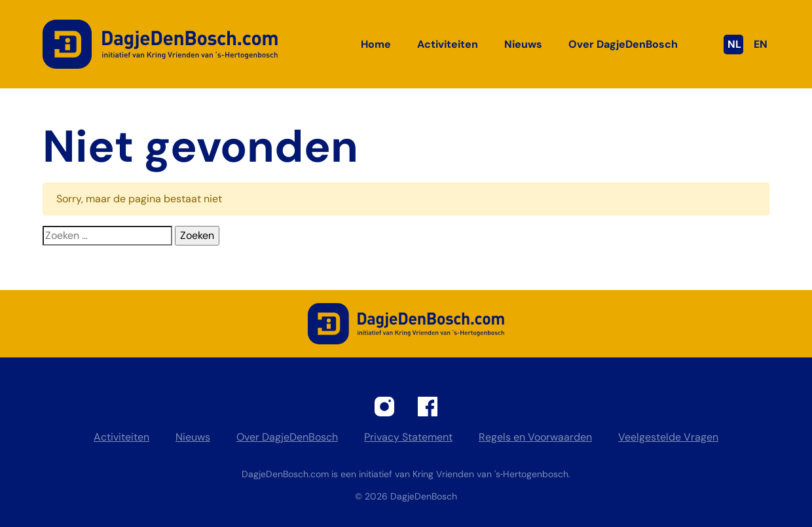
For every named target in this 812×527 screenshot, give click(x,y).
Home (376, 44)
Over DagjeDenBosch (623, 44)
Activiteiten (448, 44)
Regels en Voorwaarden (535, 437)
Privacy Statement (408, 437)
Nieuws (523, 44)
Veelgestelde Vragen (668, 437)
